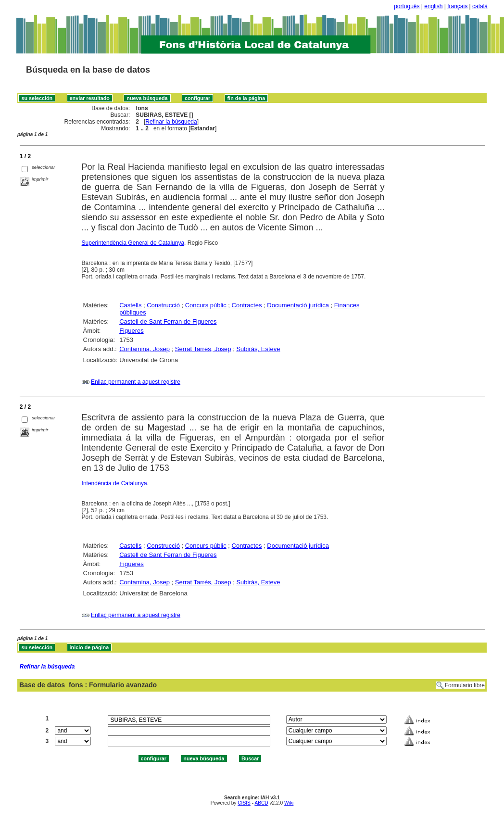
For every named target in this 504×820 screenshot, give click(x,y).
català (480, 6)
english (433, 6)
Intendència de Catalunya (114, 483)
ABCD (261, 803)
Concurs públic (206, 305)
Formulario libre (465, 685)
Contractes (247, 305)
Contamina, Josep (145, 349)
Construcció (163, 305)
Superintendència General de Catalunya (133, 243)
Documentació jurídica (298, 305)
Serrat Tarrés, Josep (203, 349)
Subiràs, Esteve (258, 349)
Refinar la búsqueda (171, 122)
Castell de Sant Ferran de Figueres (168, 322)
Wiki (289, 803)
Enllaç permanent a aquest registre (136, 382)
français (457, 6)
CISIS (244, 803)
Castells (130, 305)
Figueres (132, 331)
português (407, 6)
